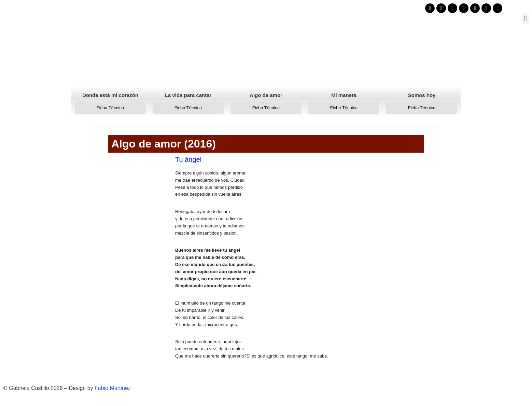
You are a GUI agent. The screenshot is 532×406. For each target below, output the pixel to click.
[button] (525, 19)
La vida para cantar (188, 95)
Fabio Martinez (113, 388)
